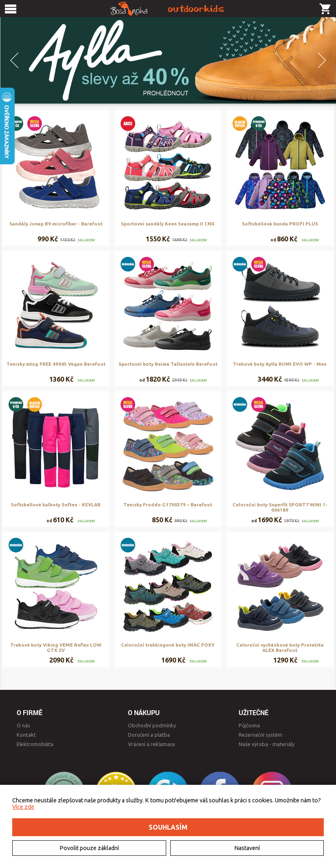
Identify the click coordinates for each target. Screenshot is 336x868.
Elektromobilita (35, 744)
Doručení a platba (149, 735)
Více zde (23, 807)
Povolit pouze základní (89, 848)
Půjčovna (249, 725)
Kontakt (26, 735)
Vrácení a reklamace (152, 744)
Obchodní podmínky (152, 725)
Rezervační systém (260, 735)
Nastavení (247, 848)
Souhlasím (168, 827)
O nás (23, 725)
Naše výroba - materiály (267, 744)
